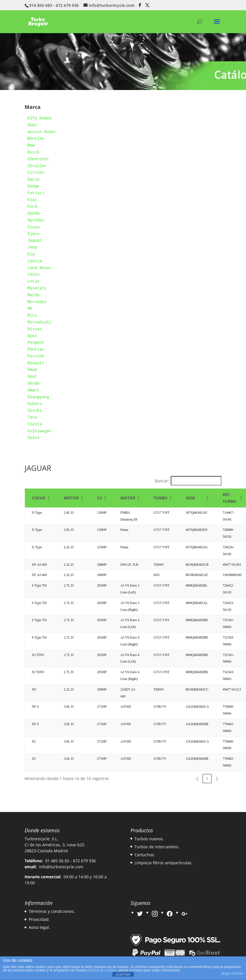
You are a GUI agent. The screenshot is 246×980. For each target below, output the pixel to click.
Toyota (35, 424)
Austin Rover (42, 132)
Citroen (36, 173)
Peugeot (36, 343)
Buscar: (162, 481)
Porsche (36, 356)
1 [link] (207, 778)
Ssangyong (38, 397)
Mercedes (37, 302)
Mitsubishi (39, 322)
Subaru (35, 404)
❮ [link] (197, 778)
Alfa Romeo (39, 118)
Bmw (31, 145)
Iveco (33, 234)
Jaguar (35, 241)
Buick (33, 152)
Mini (32, 315)
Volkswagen (39, 431)
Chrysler (37, 166)
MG (30, 309)
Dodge (33, 186)
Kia (31, 254)
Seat (32, 377)
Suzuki (35, 411)
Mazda (33, 295)
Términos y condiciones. (52, 911)
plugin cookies (232, 973)
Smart (33, 390)
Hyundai (36, 220)
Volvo (33, 438)
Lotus (33, 281)
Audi (32, 125)
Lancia (35, 261)
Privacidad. (39, 919)
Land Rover (39, 268)
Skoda (33, 383)
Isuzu (33, 227)
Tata (32, 417)
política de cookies (102, 970)
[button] (48, 498)
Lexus (33, 275)
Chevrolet (38, 159)
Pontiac (36, 349)
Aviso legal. (39, 927)
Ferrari (36, 193)
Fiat (32, 200)
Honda (33, 213)
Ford (32, 207)
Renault (36, 363)
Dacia (33, 179)
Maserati (37, 288)
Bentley (36, 139)
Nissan (35, 329)
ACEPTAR (123, 975)
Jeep (32, 247)
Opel (32, 336)
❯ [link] (217, 778)
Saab (32, 370)
